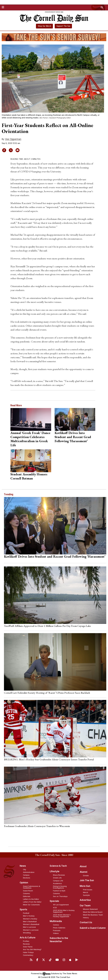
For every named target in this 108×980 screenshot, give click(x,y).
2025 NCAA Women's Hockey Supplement (62, 916)
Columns (26, 893)
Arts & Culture (28, 938)
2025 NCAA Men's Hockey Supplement (64, 911)
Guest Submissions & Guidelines (32, 887)
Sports (23, 909)
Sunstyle (86, 895)
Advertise (85, 900)
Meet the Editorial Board (93, 912)
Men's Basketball (30, 922)
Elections (27, 878)
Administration (29, 872)
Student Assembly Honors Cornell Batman (29, 476)
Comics (56, 925)
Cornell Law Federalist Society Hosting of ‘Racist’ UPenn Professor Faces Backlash (47, 693)
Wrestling (27, 933)
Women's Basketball (31, 924)
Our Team (85, 906)
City (25, 869)
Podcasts (57, 931)
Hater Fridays (28, 952)
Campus (26, 875)
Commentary (28, 955)
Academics (57, 883)
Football (26, 913)
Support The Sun (63, 26)
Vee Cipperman (13, 139)
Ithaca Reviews (59, 875)
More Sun (85, 886)
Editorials (27, 896)
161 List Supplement (61, 905)
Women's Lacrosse (31, 930)
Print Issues (88, 890)
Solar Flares (28, 947)
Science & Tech (58, 866)
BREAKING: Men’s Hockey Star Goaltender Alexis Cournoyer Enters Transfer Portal (49, 759)
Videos (56, 933)
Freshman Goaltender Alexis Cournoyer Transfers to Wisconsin (37, 826)
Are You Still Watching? (32, 949)
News (23, 866)
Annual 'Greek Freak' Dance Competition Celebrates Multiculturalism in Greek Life (30, 439)
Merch (86, 892)
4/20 (55, 908)
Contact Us (86, 922)
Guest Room (28, 891)
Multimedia (56, 921)
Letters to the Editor (31, 899)
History (86, 918)
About (83, 866)
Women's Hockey (30, 919)
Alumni (83, 872)
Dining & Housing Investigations (60, 887)
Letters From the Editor (32, 902)
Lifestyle (55, 871)
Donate (86, 876)
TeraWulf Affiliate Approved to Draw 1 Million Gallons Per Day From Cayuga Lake (47, 626)
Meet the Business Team (93, 915)
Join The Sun (87, 880)
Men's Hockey (29, 916)
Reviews (26, 944)
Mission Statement (90, 909)
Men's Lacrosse (29, 927)
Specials (54, 901)
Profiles (26, 941)
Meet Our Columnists (31, 905)
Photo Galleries (59, 928)
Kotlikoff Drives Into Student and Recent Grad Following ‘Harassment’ (73, 437)
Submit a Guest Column (93, 928)
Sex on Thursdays (60, 896)
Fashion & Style (59, 891)
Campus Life (58, 881)
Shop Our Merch (44, 26)
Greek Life (57, 878)
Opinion (24, 883)
